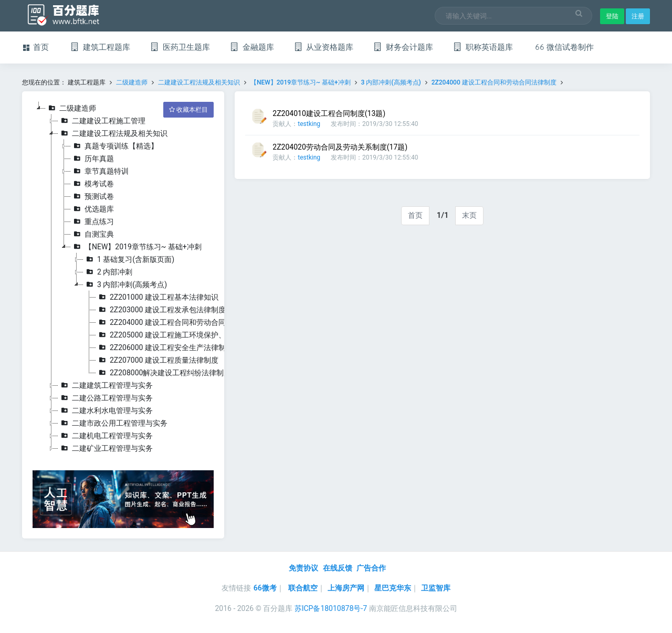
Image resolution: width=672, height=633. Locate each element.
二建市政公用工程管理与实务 (113, 423)
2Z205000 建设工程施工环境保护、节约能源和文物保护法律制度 (209, 335)
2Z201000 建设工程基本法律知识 (157, 297)
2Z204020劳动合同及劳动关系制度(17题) (340, 147)
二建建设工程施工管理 (102, 121)
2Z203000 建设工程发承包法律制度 (161, 310)
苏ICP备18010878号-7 (331, 608)
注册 (638, 16)
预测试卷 (92, 196)
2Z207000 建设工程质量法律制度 (157, 360)
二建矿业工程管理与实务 (106, 448)
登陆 (612, 16)
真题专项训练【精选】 (114, 146)
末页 (469, 215)
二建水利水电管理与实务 (106, 410)
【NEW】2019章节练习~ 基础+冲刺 (301, 82)
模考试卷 (92, 184)
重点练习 (92, 221)
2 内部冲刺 (108, 272)
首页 (415, 215)
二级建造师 (132, 82)
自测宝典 (92, 234)
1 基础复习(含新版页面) (129, 259)
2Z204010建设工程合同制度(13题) (329, 113)
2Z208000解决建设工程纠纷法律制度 (164, 373)
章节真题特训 (100, 171)
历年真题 (92, 159)
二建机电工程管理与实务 (106, 436)
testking (309, 124)
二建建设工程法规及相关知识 (199, 82)
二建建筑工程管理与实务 (106, 385)
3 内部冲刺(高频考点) (391, 82)
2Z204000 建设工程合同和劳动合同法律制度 (494, 82)
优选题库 (92, 209)
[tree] (123, 278)
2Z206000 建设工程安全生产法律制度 (165, 347)
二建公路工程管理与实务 (106, 398)
